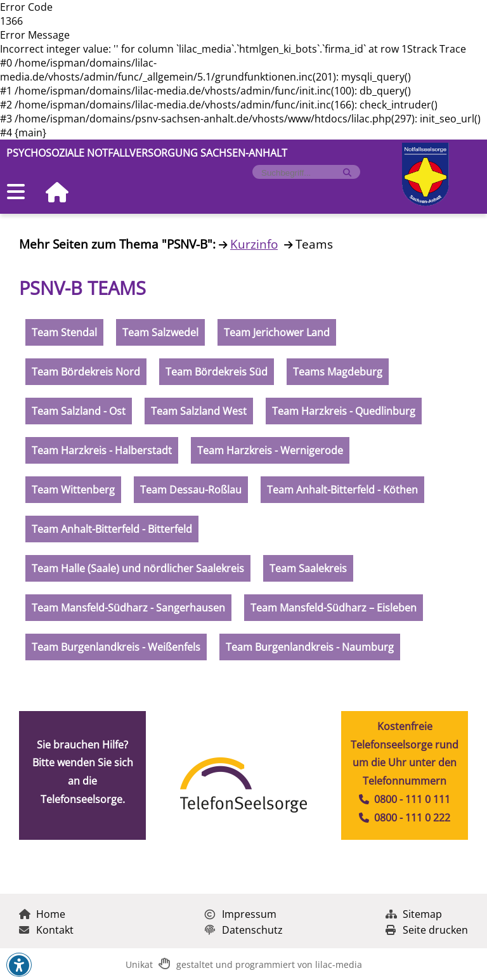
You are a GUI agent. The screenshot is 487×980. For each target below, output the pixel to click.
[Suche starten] (347, 173)
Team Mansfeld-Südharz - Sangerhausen (128, 608)
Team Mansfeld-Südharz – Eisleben (334, 608)
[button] (19, 965)
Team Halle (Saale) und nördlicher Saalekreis (138, 568)
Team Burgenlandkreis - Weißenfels (116, 647)
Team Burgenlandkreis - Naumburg (310, 647)
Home (42, 914)
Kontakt (46, 930)
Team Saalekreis (308, 568)
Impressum (241, 914)
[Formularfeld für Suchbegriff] (301, 173)
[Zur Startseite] (52, 193)
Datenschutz (244, 930)
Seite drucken (427, 930)
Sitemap (414, 914)
